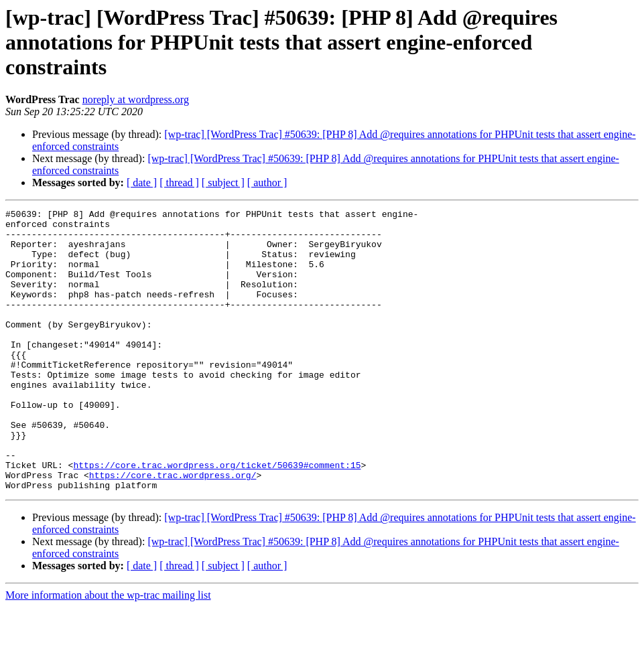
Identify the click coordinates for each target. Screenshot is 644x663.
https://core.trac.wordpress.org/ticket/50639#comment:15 (217, 517)
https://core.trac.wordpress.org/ (173, 529)
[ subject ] (223, 182)
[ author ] (267, 182)
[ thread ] (179, 182)
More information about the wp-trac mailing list (108, 651)
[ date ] (142, 182)
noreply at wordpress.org (136, 99)
